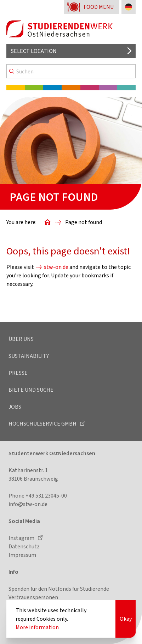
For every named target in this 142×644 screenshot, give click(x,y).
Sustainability (29, 356)
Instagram (22, 538)
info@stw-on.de (28, 504)
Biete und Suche (31, 390)
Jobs (15, 407)
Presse (18, 373)
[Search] (71, 71)
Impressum (22, 555)
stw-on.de (56, 267)
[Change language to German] (129, 7)
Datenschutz (24, 546)
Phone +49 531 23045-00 (38, 496)
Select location (34, 51)
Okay (126, 619)
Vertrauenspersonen (33, 597)
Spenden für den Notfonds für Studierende (59, 589)
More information (37, 627)
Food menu (99, 7)
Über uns (21, 339)
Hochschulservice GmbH (43, 424)
